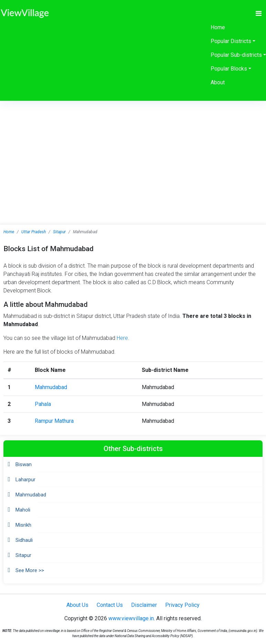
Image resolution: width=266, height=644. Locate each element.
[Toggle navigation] (259, 13)
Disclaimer (144, 605)
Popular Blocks (229, 69)
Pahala (43, 404)
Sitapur (59, 232)
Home (218, 27)
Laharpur (25, 480)
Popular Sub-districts (236, 55)
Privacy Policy (182, 605)
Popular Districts (231, 41)
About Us (77, 605)
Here (122, 338)
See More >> (30, 570)
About (218, 82)
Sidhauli (24, 540)
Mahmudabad (51, 387)
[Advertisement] (133, 152)
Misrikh (23, 525)
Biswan (24, 464)
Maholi (23, 510)
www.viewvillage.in (131, 618)
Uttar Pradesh (34, 232)
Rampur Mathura (54, 421)
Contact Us (110, 605)
